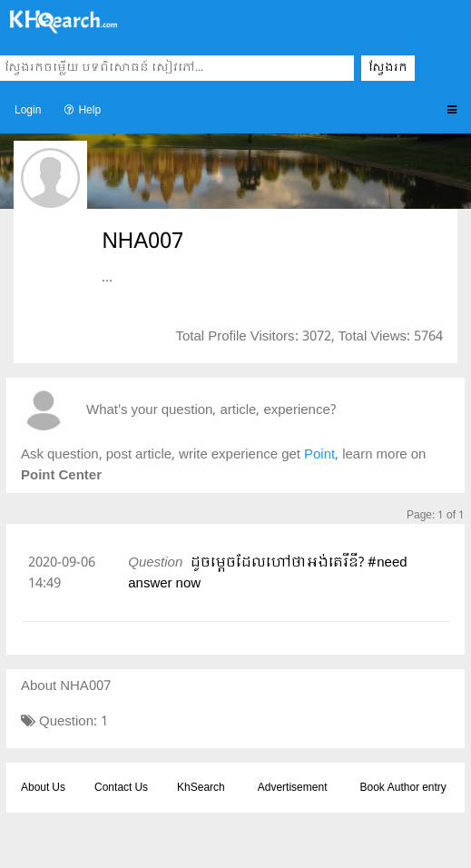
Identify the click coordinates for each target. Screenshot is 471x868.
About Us (43, 788)
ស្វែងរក (388, 68)
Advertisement (293, 788)
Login (28, 111)
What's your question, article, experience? (211, 411)
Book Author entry (402, 788)
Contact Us (121, 788)
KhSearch (201, 788)
